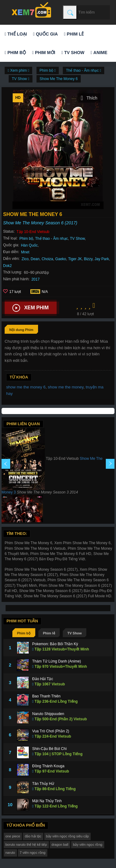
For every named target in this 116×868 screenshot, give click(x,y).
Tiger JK (75, 259)
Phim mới (44, 53)
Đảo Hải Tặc (43, 679)
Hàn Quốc (29, 245)
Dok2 (7, 266)
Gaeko (60, 259)
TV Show (73, 53)
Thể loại (16, 34)
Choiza (47, 259)
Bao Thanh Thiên (46, 696)
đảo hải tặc (33, 836)
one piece (13, 836)
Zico (25, 259)
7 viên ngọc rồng (33, 853)
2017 (35, 279)
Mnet (25, 252)
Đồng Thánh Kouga (48, 766)
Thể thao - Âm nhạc (52, 239)
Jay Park (102, 259)
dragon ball (60, 845)
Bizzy (88, 259)
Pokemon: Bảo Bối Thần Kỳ (55, 644)
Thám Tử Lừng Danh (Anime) (57, 661)
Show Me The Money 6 (59, 79)
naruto (10, 853)
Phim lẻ (74, 34)
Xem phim (30, 308)
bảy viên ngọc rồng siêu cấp (68, 836)
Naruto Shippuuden (48, 714)
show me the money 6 (26, 387)
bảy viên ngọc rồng (88, 845)
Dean (35, 259)
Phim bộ (15, 53)
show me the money (65, 387)
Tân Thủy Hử (43, 784)
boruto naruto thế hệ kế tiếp (26, 845)
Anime (99, 53)
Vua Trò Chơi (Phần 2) (51, 731)
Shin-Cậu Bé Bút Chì (49, 749)
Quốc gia (45, 34)
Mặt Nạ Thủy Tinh (47, 801)
